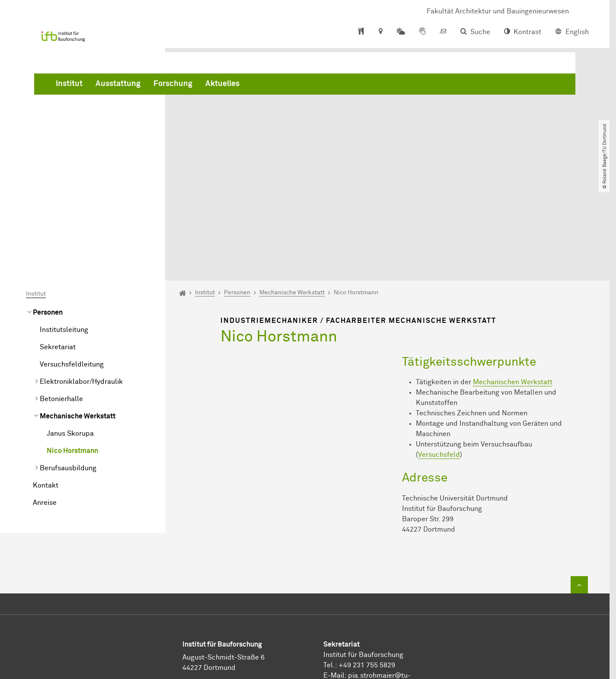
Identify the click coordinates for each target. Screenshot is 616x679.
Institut (201, 86)
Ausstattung (249, 86)
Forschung (304, 86)
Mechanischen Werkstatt (513, 285)
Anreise (45, 405)
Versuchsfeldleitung (72, 267)
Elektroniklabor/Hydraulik (81, 284)
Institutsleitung (64, 233)
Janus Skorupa (70, 336)
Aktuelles (354, 86)
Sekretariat (58, 250)
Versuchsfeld (439, 358)
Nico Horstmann (72, 354)
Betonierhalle (61, 302)
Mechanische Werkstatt (78, 319)
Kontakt (46, 388)
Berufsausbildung (68, 371)
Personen (48, 215)
